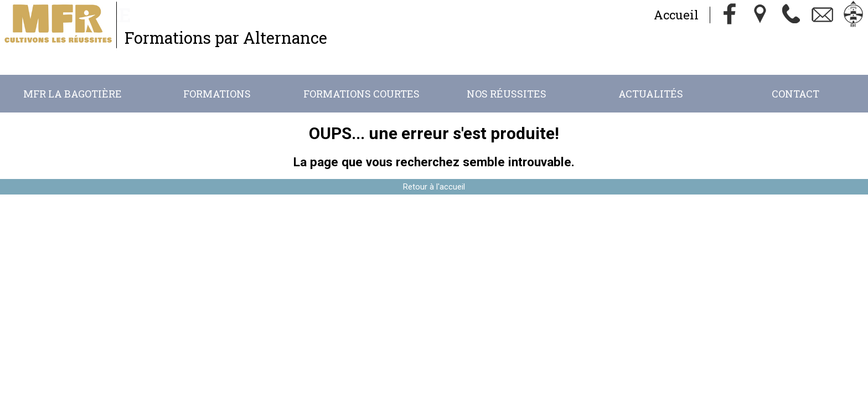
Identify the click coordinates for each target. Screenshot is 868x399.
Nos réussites (507, 94)
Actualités (651, 94)
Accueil (676, 15)
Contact (795, 94)
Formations (217, 94)
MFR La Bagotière (73, 94)
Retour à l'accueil (434, 187)
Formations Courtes (361, 94)
